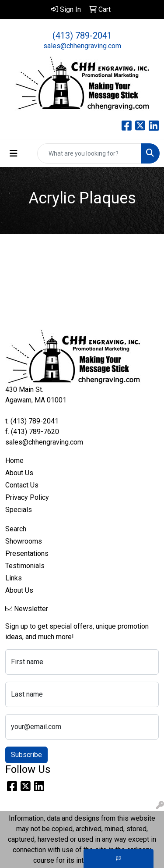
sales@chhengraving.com (82, 46)
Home (14, 461)
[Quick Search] (89, 153)
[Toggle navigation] (14, 153)
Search (16, 529)
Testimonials (25, 566)
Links (14, 578)
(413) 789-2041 (82, 36)
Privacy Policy (27, 497)
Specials (19, 510)
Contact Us (22, 485)
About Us (19, 473)
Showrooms (24, 541)
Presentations (27, 553)
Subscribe (26, 755)
